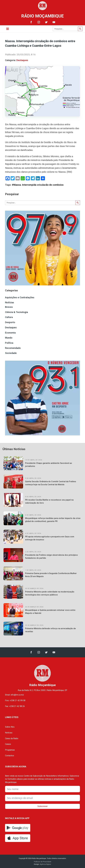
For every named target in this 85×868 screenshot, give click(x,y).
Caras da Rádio (12, 738)
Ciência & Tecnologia (16, 312)
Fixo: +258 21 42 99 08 (15, 700)
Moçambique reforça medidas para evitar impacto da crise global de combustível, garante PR (53, 520)
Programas (10, 750)
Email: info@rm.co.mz (14, 695)
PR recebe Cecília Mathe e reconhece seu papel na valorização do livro (49, 501)
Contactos (10, 756)
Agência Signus (45, 864)
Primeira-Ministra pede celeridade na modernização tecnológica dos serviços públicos (50, 593)
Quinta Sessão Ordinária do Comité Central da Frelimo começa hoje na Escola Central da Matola (51, 483)
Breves (9, 307)
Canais (8, 744)
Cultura (9, 317)
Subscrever (43, 806)
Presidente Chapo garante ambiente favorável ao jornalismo (49, 465)
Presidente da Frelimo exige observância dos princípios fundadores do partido (51, 556)
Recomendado (13, 348)
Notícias (10, 302)
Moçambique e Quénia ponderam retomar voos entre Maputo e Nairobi (50, 612)
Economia (10, 333)
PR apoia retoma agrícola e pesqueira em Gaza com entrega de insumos (50, 538)
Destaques (22, 60)
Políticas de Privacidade (43, 862)
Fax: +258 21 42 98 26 (15, 706)
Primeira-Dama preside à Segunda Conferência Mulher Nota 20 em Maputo (51, 575)
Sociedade (11, 353)
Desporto (10, 322)
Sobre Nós (10, 727)
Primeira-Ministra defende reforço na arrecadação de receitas (50, 630)
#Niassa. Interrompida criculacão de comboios (38, 185)
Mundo (9, 338)
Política (9, 343)
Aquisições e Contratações (20, 297)
